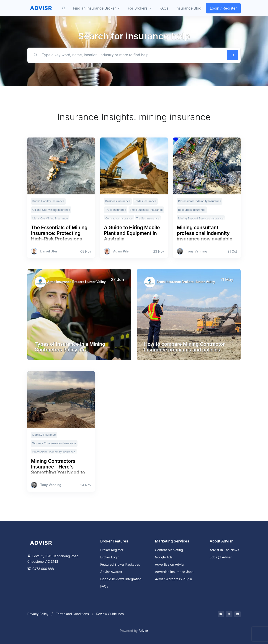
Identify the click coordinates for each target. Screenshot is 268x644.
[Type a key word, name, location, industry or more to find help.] (126, 55)
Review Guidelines (110, 614)
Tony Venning (197, 251)
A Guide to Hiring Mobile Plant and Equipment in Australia (132, 233)
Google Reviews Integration (121, 579)
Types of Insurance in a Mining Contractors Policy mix (70, 347)
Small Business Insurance (146, 210)
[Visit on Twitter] (229, 614)
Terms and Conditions (72, 614)
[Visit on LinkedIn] (237, 614)
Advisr (143, 631)
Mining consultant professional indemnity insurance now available (205, 233)
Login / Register (223, 8)
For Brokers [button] (138, 8)
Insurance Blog (189, 8)
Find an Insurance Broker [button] (94, 8)
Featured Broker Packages (120, 564)
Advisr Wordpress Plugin (174, 579)
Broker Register (112, 550)
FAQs (164, 8)
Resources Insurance (192, 210)
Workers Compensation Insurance (54, 443)
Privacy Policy (38, 614)
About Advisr (221, 541)
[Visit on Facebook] (221, 614)
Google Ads (164, 557)
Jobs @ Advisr (221, 557)
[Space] (41, 542)
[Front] (41, 8)
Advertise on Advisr (170, 564)
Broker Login (110, 557)
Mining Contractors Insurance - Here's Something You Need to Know (58, 470)
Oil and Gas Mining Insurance (51, 210)
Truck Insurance (116, 210)
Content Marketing (169, 550)
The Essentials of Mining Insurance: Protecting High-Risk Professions (59, 233)
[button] (64, 8)
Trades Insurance (145, 201)
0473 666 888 (41, 569)
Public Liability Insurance (48, 201)
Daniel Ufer (49, 251)
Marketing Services (172, 541)
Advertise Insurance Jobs (174, 572)
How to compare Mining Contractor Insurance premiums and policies (184, 347)
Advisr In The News (224, 550)
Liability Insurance (44, 435)
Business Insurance (118, 201)
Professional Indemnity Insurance (200, 201)
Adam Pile (121, 251)
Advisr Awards (111, 572)
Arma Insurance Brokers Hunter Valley (76, 282)
